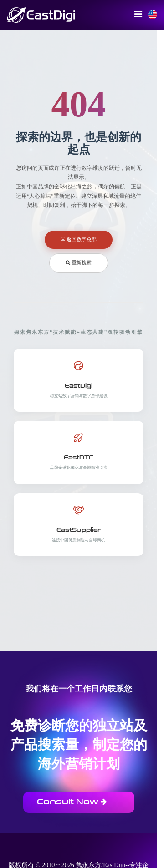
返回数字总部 (79, 239)
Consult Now (72, 802)
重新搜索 (79, 262)
